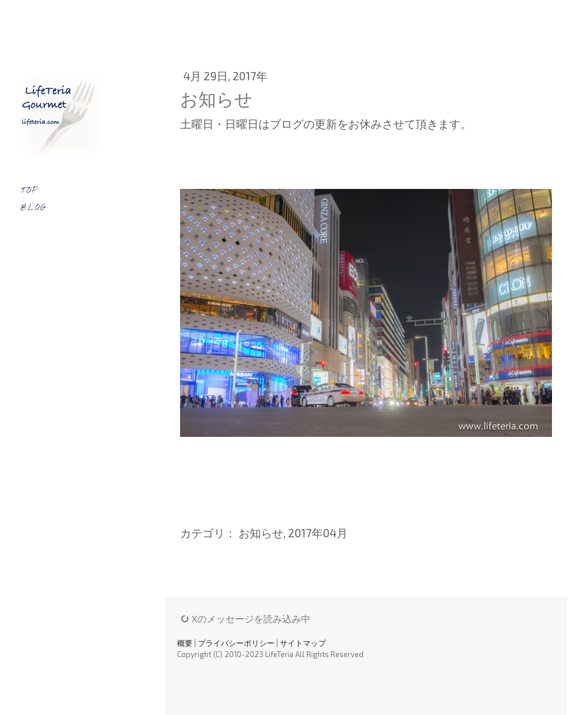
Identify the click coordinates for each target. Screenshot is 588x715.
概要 (185, 643)
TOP (29, 191)
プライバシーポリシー (236, 643)
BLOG (33, 208)
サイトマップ (303, 643)
